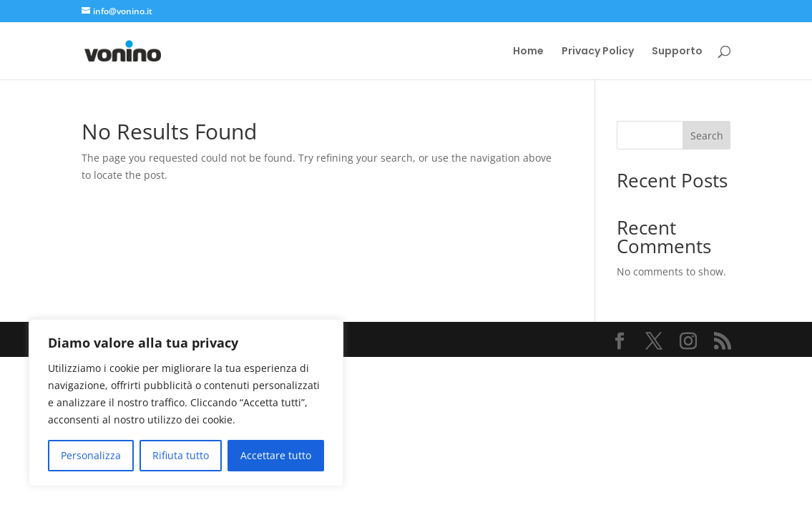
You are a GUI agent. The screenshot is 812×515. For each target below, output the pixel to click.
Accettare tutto (276, 455)
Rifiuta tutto (181, 455)
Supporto (677, 52)
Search (707, 136)
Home (528, 52)
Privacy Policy (598, 52)
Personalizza (91, 455)
